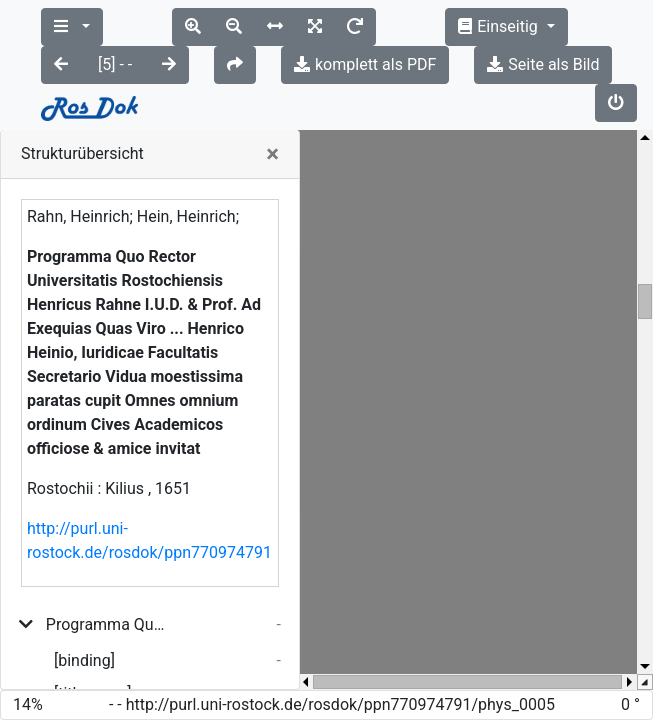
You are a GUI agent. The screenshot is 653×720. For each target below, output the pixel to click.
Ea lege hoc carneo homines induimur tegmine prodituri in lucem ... (111, 650)
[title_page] (93, 617)
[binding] (84, 584)
